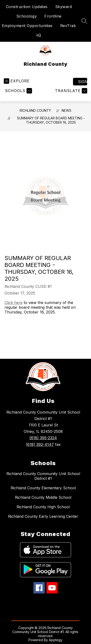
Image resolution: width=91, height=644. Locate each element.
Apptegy (56, 640)
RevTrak (68, 26)
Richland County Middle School (43, 497)
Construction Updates (27, 7)
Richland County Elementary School (43, 488)
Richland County (35, 110)
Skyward (64, 7)
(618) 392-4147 (40, 444)
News (66, 110)
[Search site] (84, 21)
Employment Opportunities (27, 26)
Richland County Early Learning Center (43, 516)
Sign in (83, 82)
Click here (14, 303)
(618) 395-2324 (43, 438)
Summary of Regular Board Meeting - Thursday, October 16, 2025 (51, 120)
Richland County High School (43, 507)
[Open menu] (17, 81)
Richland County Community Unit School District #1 (43, 476)
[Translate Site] (71, 91)
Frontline (53, 16)
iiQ (39, 35)
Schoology (27, 16)
